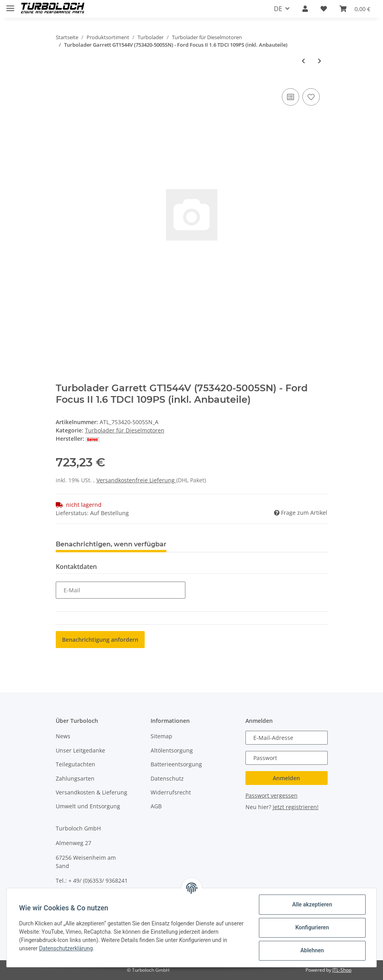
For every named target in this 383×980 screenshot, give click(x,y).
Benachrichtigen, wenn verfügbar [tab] (111, 544)
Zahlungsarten (75, 778)
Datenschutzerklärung (66, 948)
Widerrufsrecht (171, 792)
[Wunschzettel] (324, 9)
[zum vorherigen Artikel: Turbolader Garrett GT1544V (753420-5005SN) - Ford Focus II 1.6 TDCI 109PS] (303, 61)
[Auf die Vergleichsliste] (291, 97)
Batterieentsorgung (176, 764)
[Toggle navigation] (10, 5)
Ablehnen (312, 950)
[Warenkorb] (355, 9)
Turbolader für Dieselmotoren (125, 430)
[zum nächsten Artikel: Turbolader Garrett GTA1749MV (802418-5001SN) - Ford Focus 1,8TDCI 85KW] (320, 61)
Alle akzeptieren (312, 904)
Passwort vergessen (272, 795)
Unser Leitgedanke (80, 750)
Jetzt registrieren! (296, 807)
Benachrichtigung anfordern (100, 640)
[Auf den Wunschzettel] (311, 97)
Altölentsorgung (172, 750)
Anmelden (286, 778)
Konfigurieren (312, 927)
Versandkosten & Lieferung (92, 792)
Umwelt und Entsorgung (88, 806)
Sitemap (161, 736)
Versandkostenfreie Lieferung (136, 480)
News (63, 736)
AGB (156, 806)
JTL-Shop (342, 970)
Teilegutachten (75, 764)
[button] (305, 9)
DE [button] (278, 9)
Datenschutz (167, 778)
